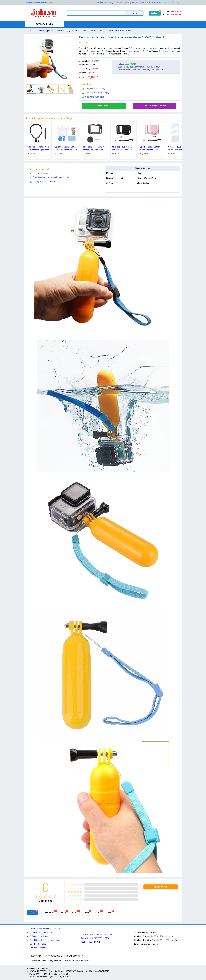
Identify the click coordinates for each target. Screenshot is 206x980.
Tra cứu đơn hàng (154, 3)
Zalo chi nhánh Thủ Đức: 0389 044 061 (97, 934)
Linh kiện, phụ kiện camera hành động (55, 31)
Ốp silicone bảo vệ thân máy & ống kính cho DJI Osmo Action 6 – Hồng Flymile (177, 149)
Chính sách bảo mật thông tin (42, 932)
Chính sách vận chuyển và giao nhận (45, 929)
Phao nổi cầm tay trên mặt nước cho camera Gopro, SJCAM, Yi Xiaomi (104, 31)
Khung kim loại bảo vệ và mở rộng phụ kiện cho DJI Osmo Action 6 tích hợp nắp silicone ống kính (122, 149)
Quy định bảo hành (38, 948)
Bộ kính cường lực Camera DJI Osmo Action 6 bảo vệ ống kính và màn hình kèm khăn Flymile (93, 149)
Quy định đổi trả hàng (104, 3)
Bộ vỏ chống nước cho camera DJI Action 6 (34, 148)
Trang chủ (32, 31)
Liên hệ (167, 3)
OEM (93, 65)
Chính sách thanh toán (39, 936)
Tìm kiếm (134, 13)
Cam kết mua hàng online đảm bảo (130, 3)
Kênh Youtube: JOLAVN (91, 942)
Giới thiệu (176, 3)
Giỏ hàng (155, 13)
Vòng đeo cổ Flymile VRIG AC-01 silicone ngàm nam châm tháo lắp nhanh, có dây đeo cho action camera (65, 149)
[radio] (36, 896)
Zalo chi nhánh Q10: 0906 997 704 (95, 938)
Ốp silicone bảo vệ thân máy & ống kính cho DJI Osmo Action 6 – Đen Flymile (149, 149)
